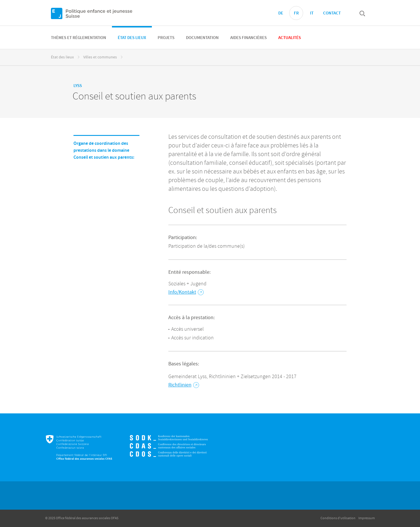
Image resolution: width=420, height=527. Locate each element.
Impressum (367, 518)
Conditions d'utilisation (338, 518)
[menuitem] (79, 37)
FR (296, 13)
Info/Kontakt (186, 292)
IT (312, 13)
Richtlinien (184, 385)
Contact (332, 13)
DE (281, 13)
